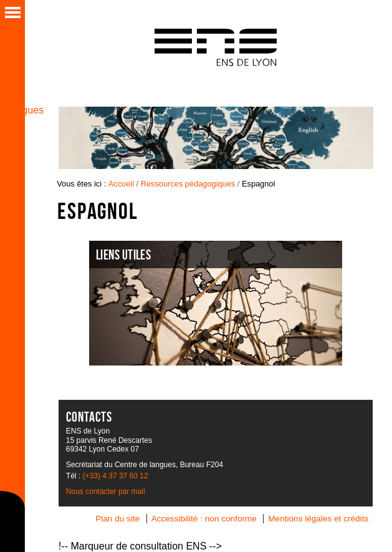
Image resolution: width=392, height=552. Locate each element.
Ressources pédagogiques (188, 184)
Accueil (121, 184)
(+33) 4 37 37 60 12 (116, 476)
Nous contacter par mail (106, 491)
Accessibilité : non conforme (204, 519)
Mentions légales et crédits (318, 519)
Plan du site (117, 519)
